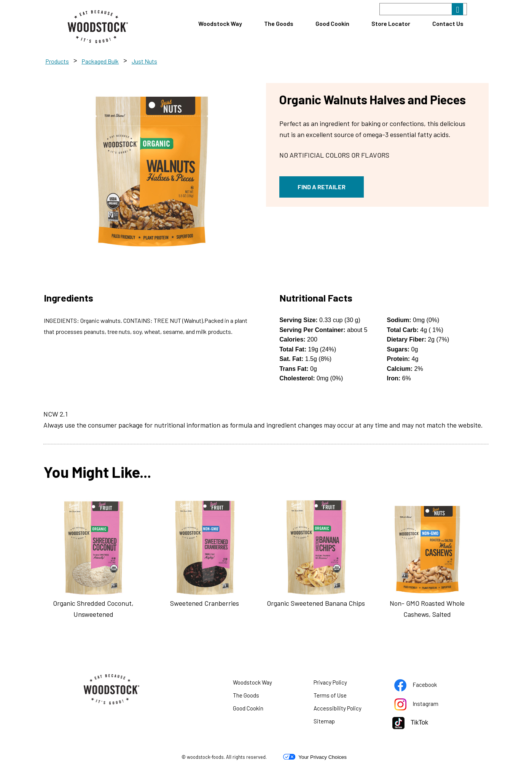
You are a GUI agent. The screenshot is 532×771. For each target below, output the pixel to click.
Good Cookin (332, 23)
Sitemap (324, 721)
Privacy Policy (340, 684)
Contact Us (448, 23)
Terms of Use (340, 697)
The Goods (279, 23)
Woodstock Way (220, 23)
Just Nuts (144, 61)
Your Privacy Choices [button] (315, 757)
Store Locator (391, 23)
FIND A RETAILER (322, 187)
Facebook (425, 686)
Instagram (426, 705)
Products (57, 61)
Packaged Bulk (100, 61)
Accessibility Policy (347, 710)
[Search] (423, 9)
